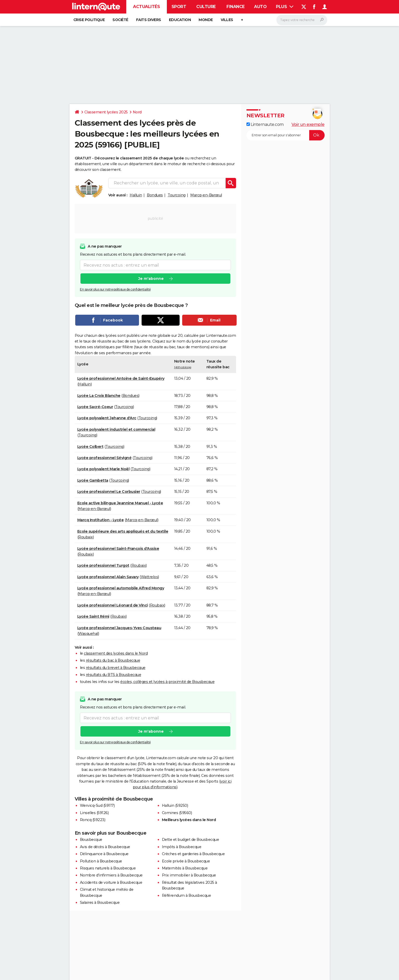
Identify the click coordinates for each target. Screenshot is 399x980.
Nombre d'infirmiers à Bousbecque (111, 875)
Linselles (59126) (94, 813)
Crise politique (89, 20)
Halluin (136, 195)
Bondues (155, 195)
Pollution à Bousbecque (101, 861)
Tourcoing (177, 195)
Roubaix (86, 537)
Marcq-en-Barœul (206, 195)
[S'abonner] (286, 135)
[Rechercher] (302, 20)
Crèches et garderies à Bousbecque (193, 854)
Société (120, 20)
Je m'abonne (151, 279)
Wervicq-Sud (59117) (97, 805)
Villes (227, 20)
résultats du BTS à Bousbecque (114, 675)
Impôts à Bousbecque (182, 847)
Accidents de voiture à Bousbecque (111, 882)
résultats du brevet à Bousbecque (116, 668)
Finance (236, 7)
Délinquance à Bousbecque (104, 854)
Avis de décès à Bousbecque (105, 847)
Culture (206, 7)
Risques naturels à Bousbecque (108, 868)
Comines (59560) (177, 813)
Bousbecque (91, 840)
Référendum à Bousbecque (186, 895)
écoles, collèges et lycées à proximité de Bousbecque (167, 682)
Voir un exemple (308, 124)
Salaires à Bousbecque (100, 902)
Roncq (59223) (93, 820)
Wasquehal (88, 634)
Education (180, 20)
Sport (179, 7)
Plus (285, 7)
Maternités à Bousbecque (185, 868)
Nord (137, 112)
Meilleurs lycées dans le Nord (189, 820)
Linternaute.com (265, 124)
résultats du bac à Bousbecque (113, 660)
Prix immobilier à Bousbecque (189, 875)
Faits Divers (149, 20)
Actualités (146, 7)
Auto (260, 7)
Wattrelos (150, 577)
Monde (206, 20)
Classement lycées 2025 (106, 112)
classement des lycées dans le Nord (116, 653)
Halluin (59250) (175, 805)
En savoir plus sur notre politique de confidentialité (115, 289)
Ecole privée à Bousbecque (186, 861)
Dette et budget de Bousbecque (191, 840)
